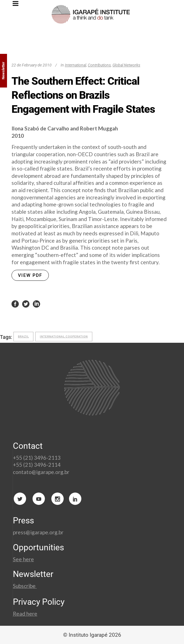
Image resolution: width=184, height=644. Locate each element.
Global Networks (126, 65)
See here (23, 559)
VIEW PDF (30, 275)
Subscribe (25, 586)
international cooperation (64, 336)
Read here (25, 614)
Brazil (23, 336)
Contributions (99, 65)
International (75, 65)
